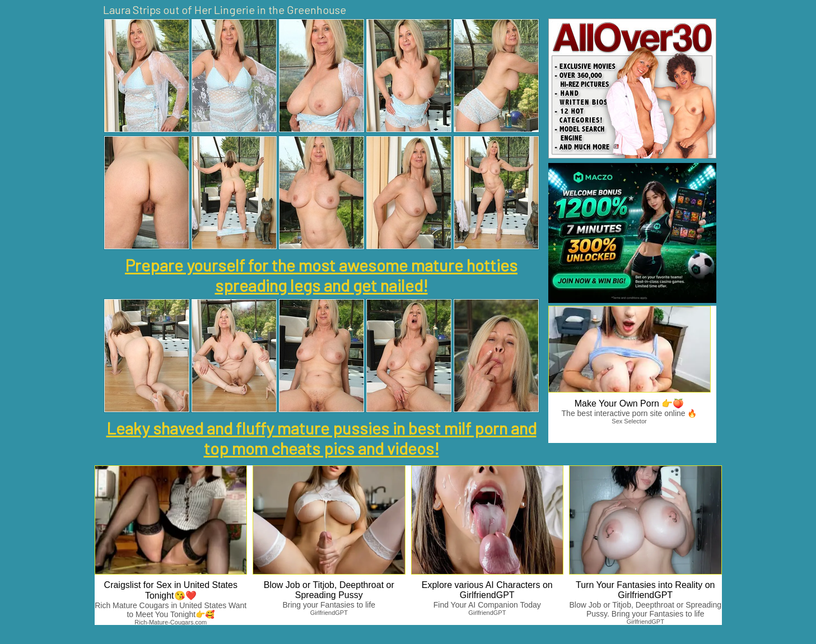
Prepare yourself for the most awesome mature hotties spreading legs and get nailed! (321, 275)
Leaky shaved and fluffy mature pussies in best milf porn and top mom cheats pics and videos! (321, 438)
